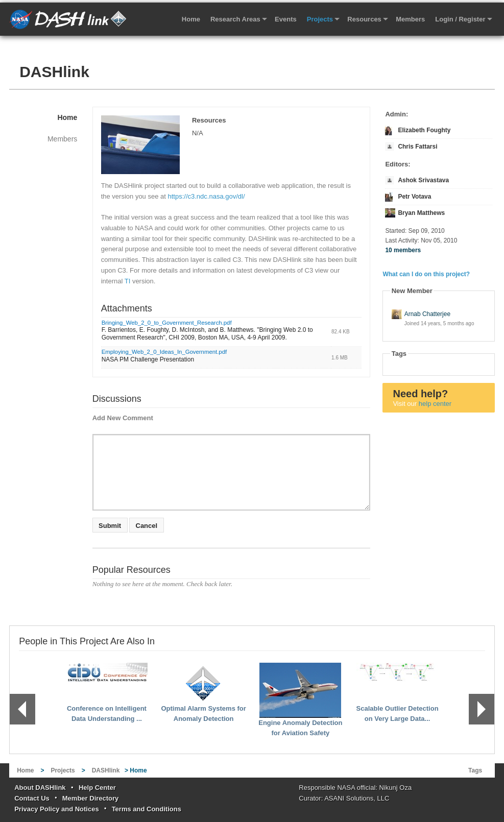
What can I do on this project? (426, 274)
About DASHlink (40, 788)
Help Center (97, 788)
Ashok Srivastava (423, 180)
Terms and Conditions (147, 809)
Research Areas (235, 19)
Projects (320, 19)
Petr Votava (414, 197)
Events (286, 19)
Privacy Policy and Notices (56, 809)
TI (128, 281)
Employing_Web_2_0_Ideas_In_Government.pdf (164, 352)
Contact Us (32, 798)
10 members (403, 250)
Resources (364, 19)
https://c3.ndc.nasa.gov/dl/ (207, 196)
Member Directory (91, 798)
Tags (475, 770)
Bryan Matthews (421, 213)
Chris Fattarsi (417, 147)
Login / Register (460, 19)
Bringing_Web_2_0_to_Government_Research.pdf (167, 323)
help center (435, 404)
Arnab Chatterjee (427, 314)
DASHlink (54, 72)
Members (410, 19)
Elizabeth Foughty (424, 130)
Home (191, 19)
